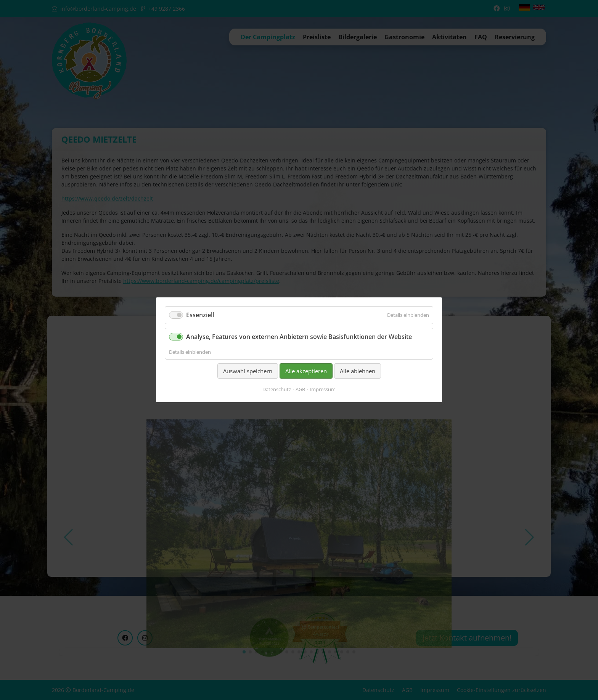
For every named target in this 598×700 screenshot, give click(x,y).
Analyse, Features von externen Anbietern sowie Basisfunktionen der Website (299, 337)
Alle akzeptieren (306, 371)
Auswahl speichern (248, 371)
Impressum (323, 390)
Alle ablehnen (358, 371)
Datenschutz (277, 390)
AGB (300, 390)
